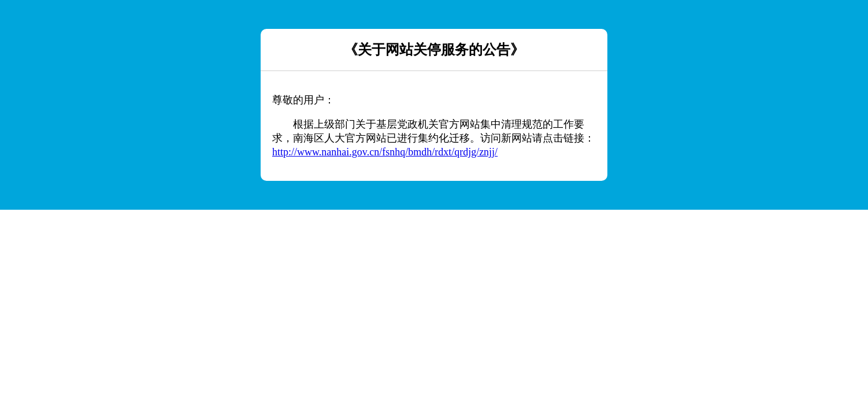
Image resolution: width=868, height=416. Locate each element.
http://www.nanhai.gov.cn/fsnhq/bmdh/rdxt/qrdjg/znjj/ (385, 152)
